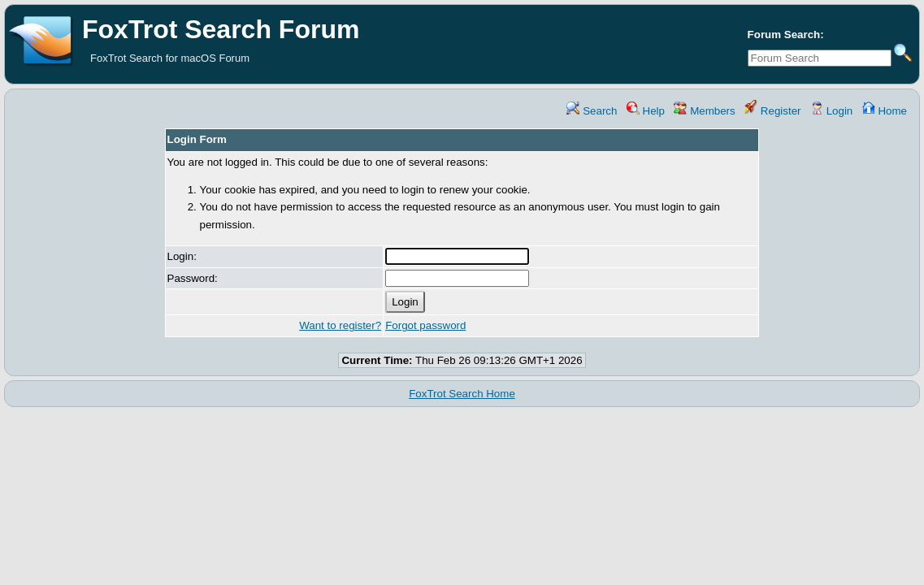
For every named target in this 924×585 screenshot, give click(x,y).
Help (646, 111)
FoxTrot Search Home (462, 394)
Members (704, 111)
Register (772, 111)
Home (885, 111)
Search (592, 111)
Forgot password (425, 325)
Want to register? (340, 325)
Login (831, 111)
